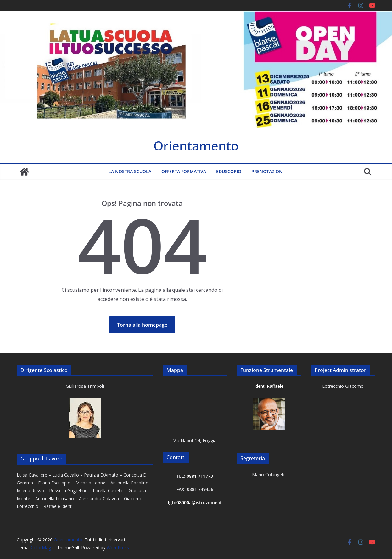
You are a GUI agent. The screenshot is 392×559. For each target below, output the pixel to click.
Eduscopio (229, 171)
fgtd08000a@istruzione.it (195, 503)
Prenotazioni (268, 171)
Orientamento (196, 146)
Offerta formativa (184, 171)
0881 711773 (200, 476)
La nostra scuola (130, 171)
